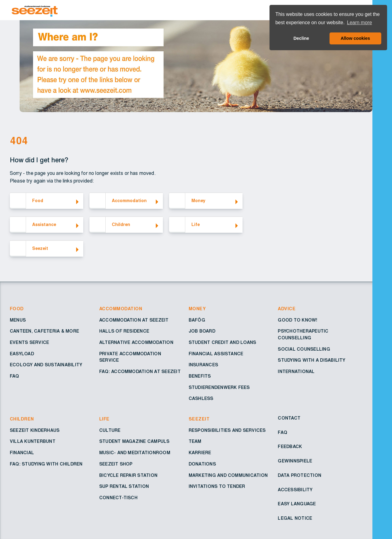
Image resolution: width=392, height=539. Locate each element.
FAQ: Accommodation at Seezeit (140, 372)
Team (195, 442)
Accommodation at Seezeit (134, 320)
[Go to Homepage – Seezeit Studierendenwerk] (192, 10)
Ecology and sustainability (46, 365)
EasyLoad (22, 354)
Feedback (290, 447)
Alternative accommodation (136, 343)
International (296, 372)
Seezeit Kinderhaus (35, 431)
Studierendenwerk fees (219, 388)
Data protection (300, 476)
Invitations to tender (217, 487)
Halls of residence (124, 331)
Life (104, 419)
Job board (202, 331)
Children (22, 419)
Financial (22, 453)
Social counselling (304, 349)
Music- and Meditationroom (135, 453)
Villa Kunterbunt (33, 442)
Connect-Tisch (118, 498)
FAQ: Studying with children (46, 464)
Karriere (200, 453)
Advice (287, 309)
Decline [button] (301, 38)
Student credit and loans (222, 343)
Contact (289, 418)
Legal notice (295, 518)
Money (197, 309)
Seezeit (199, 419)
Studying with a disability (311, 360)
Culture (110, 431)
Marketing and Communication (228, 476)
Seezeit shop (116, 464)
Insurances (203, 365)
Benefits (200, 376)
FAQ (15, 376)
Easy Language (297, 504)
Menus (18, 320)
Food (17, 309)
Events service (29, 343)
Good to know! (298, 320)
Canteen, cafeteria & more (44, 331)
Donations (202, 464)
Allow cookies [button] (355, 38)
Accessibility (295, 490)
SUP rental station (124, 487)
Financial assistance (216, 354)
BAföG (197, 320)
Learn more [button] (360, 23)
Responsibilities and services (227, 431)
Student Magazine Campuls (134, 442)
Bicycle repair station (128, 476)
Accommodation (121, 309)
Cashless (201, 399)
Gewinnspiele (295, 461)
